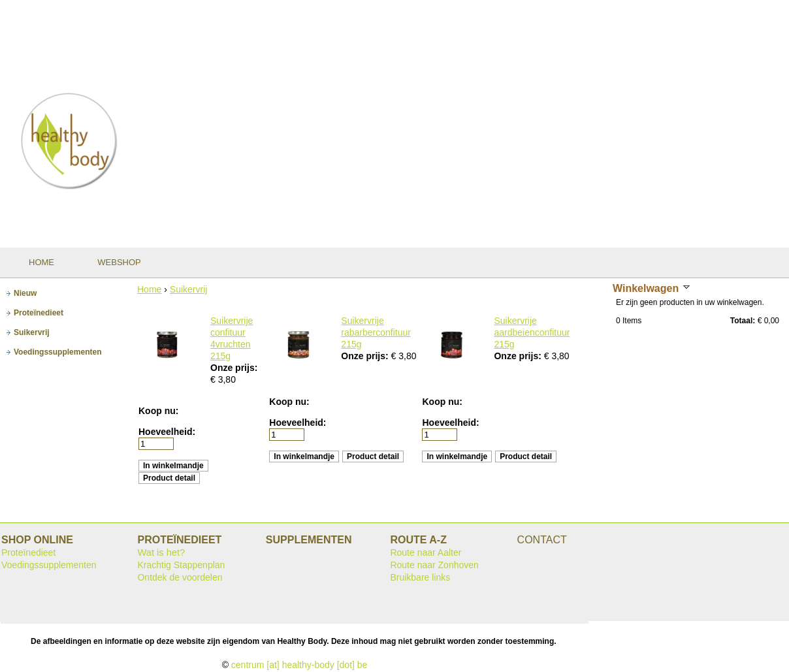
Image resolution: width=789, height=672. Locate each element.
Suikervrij (189, 289)
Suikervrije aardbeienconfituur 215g (532, 332)
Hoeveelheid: (167, 432)
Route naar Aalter (426, 552)
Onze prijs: (234, 368)
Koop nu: (158, 411)
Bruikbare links (420, 577)
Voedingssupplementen (49, 565)
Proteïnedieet (28, 552)
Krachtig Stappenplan (181, 565)
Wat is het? (161, 552)
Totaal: (743, 321)
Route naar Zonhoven (434, 565)
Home (149, 289)
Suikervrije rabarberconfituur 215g (376, 332)
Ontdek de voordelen (180, 577)
